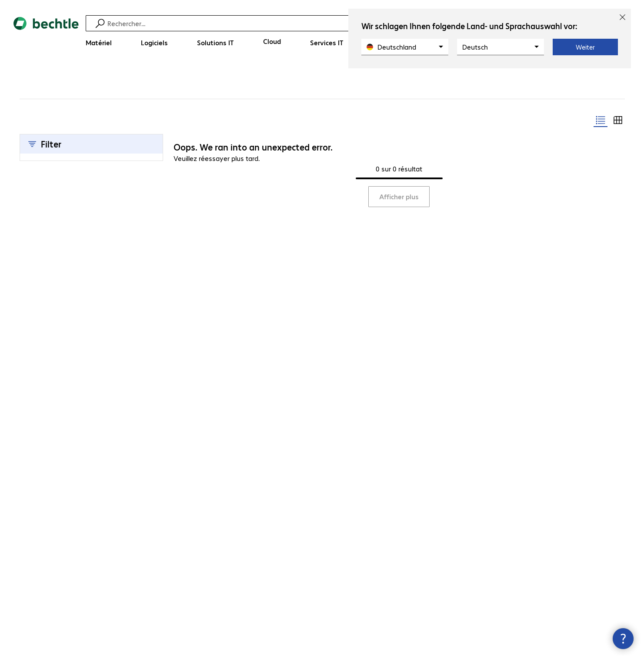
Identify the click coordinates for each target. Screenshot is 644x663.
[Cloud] (272, 41)
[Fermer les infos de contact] (623, 639)
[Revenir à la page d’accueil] (46, 35)
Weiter (585, 47)
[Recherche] (328, 23)
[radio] (601, 120)
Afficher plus (399, 196)
